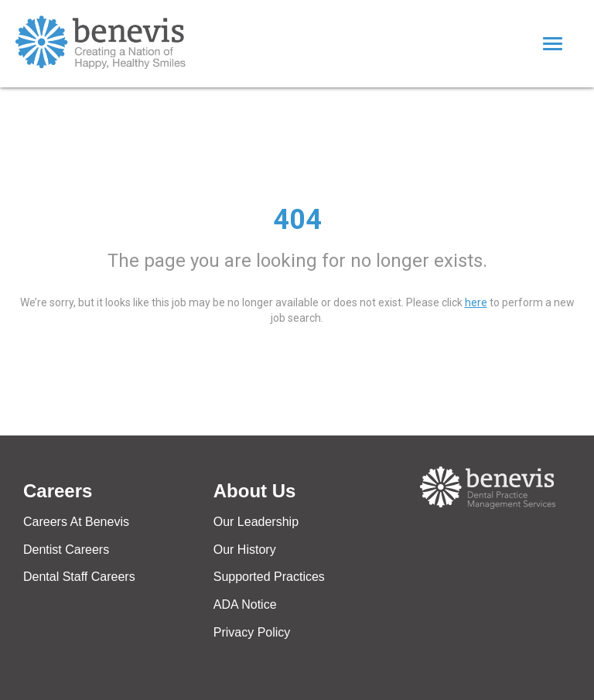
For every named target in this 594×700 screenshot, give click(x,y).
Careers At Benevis (76, 522)
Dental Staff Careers (79, 577)
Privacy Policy (252, 632)
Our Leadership (256, 522)
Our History (245, 550)
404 (297, 220)
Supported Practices (269, 577)
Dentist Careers (66, 550)
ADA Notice (245, 604)
